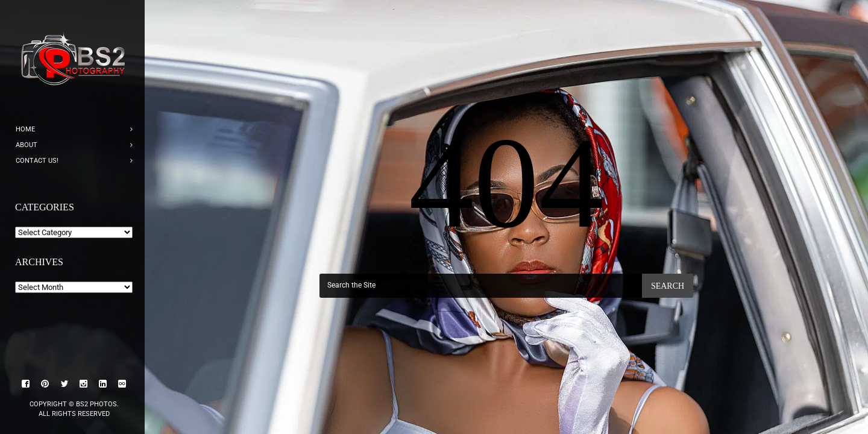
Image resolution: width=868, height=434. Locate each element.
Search (668, 286)
